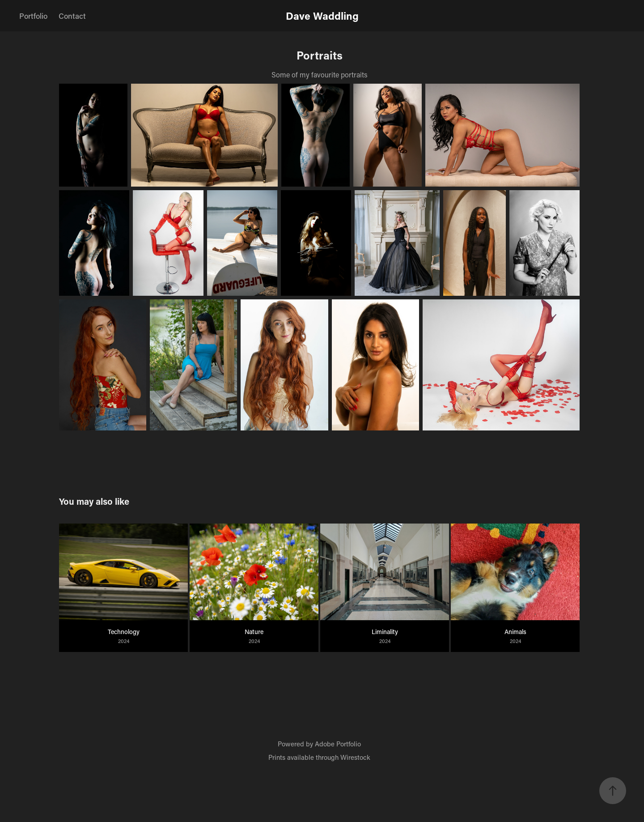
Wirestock (355, 757)
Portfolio (33, 16)
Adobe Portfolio (338, 744)
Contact (72, 16)
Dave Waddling (322, 16)
